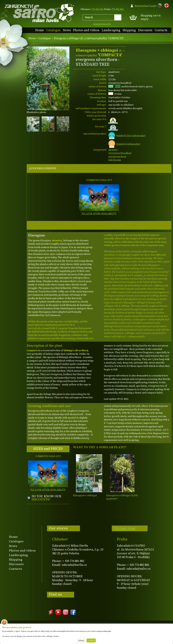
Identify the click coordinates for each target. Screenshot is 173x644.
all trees (113, 150)
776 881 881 (97, 9)
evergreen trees (117, 157)
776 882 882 (118, 9)
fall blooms (115, 160)
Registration (142, 6)
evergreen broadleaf (120, 153)
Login (153, 6)
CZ (159, 5)
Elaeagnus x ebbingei (85, 495)
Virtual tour (125, 528)
